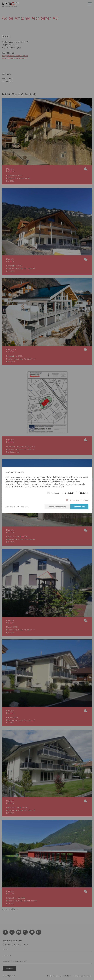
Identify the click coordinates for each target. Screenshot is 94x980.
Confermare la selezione (57, 507)
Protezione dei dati (12, 507)
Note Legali (25, 507)
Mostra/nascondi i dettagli (79, 500)
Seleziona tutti (79, 507)
